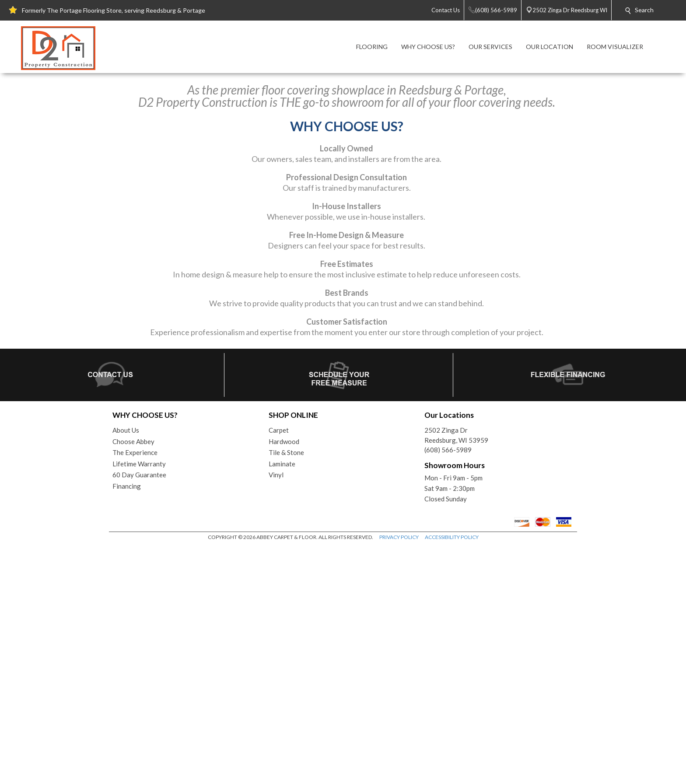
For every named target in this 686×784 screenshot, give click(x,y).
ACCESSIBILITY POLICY (452, 775)
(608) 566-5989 (448, 688)
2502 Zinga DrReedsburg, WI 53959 (456, 673)
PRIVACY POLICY (399, 775)
